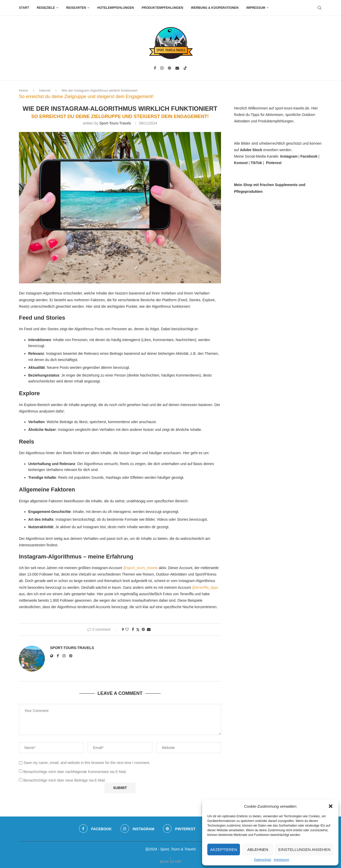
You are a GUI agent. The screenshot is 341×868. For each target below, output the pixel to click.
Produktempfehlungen (162, 8)
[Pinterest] (169, 68)
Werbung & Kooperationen (215, 8)
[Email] (177, 68)
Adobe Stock (251, 150)
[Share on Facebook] (133, 629)
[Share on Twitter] (138, 630)
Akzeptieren (224, 849)
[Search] (319, 8)
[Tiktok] (185, 68)
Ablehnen (258, 849)
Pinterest (274, 163)
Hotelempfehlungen (115, 8)
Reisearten (76, 8)
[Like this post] (127, 629)
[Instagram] (162, 68)
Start (24, 8)
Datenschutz (263, 860)
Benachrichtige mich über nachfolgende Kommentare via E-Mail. (75, 772)
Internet (45, 90)
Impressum (282, 860)
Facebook (309, 156)
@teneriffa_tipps (205, 587)
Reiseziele (46, 8)
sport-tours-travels (115, 123)
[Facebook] (155, 68)
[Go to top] (170, 862)
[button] (331, 806)
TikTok (256, 163)
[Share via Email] (149, 629)
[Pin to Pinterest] (143, 629)
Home (23, 90)
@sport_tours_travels (140, 568)
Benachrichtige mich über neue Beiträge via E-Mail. (65, 780)
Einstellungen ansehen (304, 849)
